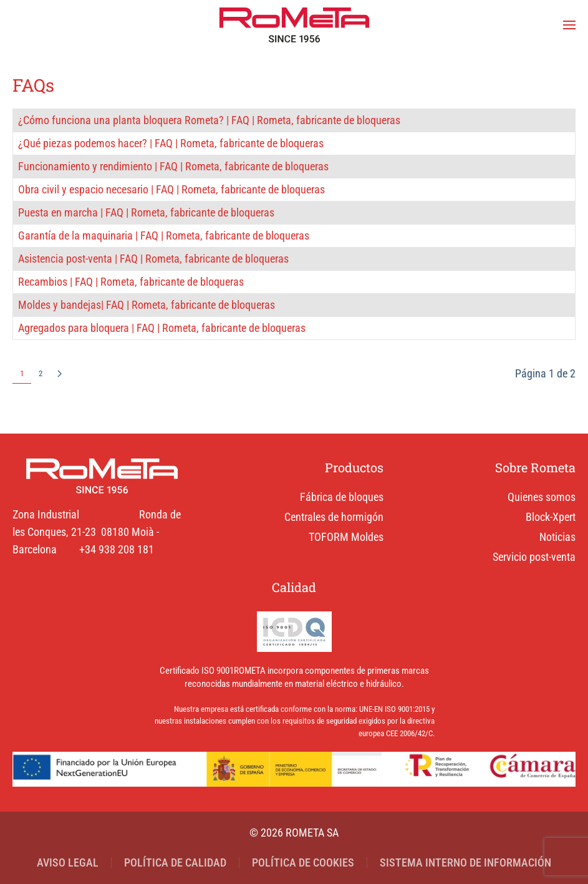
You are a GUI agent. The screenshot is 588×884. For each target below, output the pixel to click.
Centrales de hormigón (334, 517)
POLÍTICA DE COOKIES (303, 862)
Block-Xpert (551, 517)
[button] (569, 25)
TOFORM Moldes (346, 537)
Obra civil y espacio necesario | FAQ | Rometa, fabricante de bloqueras (171, 189)
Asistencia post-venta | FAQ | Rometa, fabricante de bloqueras (153, 259)
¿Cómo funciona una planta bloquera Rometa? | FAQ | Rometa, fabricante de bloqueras (209, 120)
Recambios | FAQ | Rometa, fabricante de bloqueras (131, 282)
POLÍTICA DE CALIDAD (175, 862)
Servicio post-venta (534, 557)
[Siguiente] (60, 374)
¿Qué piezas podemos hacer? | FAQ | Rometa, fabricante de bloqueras (171, 143)
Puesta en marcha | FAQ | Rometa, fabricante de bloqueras (146, 212)
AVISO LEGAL (68, 862)
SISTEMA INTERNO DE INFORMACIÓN (465, 862)
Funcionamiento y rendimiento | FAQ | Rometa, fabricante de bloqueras (173, 166)
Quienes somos (542, 497)
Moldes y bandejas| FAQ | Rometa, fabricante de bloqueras (147, 305)
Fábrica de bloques (342, 497)
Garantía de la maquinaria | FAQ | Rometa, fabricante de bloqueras (164, 236)
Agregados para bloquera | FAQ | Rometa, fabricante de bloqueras (162, 328)
